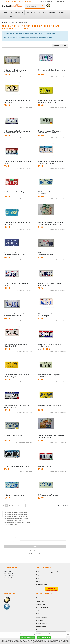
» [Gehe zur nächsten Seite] (30, 505)
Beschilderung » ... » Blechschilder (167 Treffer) (15, 512)
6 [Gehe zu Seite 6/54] (21, 505)
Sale (5, 17)
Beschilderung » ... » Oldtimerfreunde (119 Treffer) (16, 516)
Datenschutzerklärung (42, 608)
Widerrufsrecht (40, 601)
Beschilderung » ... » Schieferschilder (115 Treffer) (15, 518)
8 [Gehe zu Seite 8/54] (27, 505)
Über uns (39, 630)
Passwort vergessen (35, 551)
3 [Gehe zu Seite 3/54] (12, 505)
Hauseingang (19, 12)
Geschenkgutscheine (42, 624)
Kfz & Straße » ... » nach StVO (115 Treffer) (14, 520)
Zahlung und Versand (42, 604)
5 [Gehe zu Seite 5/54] (18, 505)
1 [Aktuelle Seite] (7, 505)
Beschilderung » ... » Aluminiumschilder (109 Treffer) (16, 522)
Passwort (15, 542)
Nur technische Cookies (44, 637)
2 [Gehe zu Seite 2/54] (9, 505)
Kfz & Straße (42, 12)
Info (10, 17)
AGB (38, 611)
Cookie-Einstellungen (42, 617)
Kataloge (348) (23, 22)
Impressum (39, 598)
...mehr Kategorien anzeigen (10, 524)
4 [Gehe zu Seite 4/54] (15, 505)
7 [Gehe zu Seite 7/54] (24, 505)
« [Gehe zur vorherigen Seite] (4, 505)
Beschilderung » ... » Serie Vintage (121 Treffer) (15, 514)
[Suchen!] (43, 6)
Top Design (61, 12)
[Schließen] (68, 634)
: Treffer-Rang (60, 45)
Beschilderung (8, 12)
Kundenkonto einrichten (35, 554)
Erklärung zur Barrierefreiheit (44, 614)
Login (16, 537)
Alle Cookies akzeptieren (28, 637)
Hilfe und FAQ (40, 620)
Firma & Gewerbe (31, 12)
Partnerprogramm (41, 627)
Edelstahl (52, 12)
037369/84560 (59, 2)
